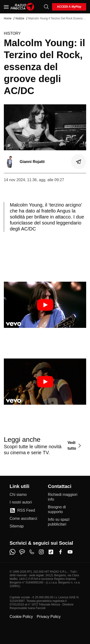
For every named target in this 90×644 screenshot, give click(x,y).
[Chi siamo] (18, 495)
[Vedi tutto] (75, 445)
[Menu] (6, 7)
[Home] (22, 7)
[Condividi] (79, 162)
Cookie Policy (21, 617)
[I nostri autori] (21, 502)
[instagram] (41, 552)
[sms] (22, 552)
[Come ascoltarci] (23, 519)
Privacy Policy (49, 617)
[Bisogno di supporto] (64, 510)
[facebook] (60, 552)
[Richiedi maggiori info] (64, 497)
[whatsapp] (12, 552)
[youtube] (70, 552)
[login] (69, 7)
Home (8, 18)
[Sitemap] (17, 526)
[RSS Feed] (22, 510)
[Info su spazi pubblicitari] (64, 522)
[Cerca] (46, 7)
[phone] (32, 552)
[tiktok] (51, 552)
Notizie (20, 18)
